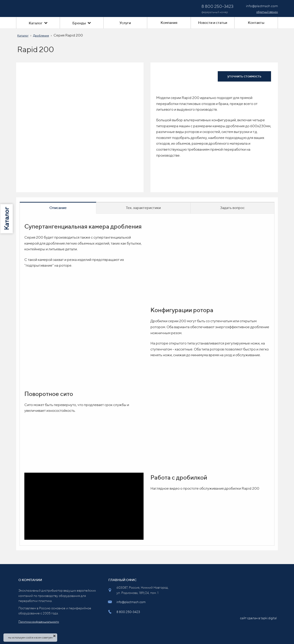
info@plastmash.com (131, 602)
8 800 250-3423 (128, 612)
